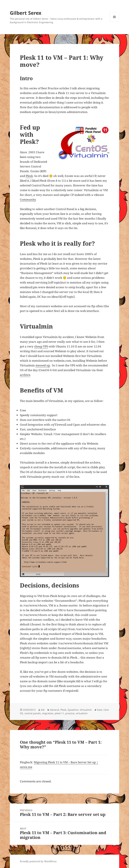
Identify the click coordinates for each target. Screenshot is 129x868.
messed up (43, 365)
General (55, 710)
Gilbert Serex (26, 13)
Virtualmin (86, 710)
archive (25, 375)
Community (28, 200)
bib (43, 710)
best (100, 710)
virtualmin (82, 713)
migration (48, 713)
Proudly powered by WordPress (38, 861)
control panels (33, 713)
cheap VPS (41, 346)
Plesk (29, 176)
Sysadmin (73, 710)
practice (70, 713)
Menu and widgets (114, 22)
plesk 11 (59, 713)
